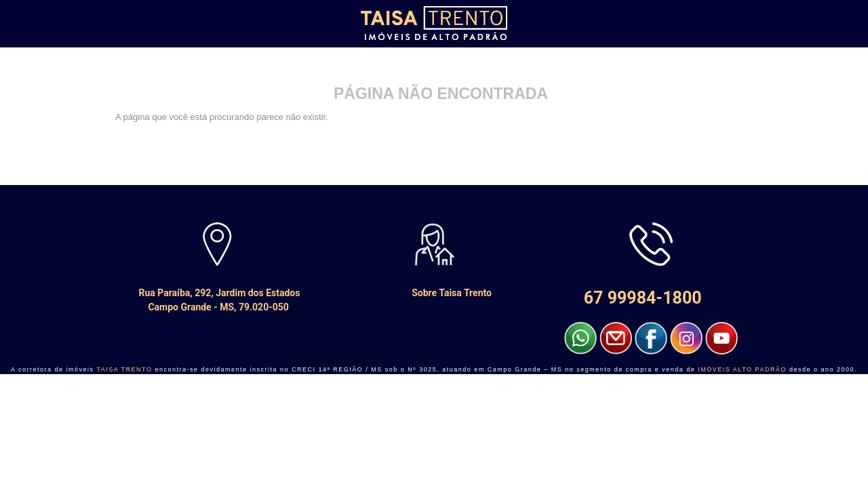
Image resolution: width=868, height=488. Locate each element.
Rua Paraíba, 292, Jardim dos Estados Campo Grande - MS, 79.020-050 (217, 300)
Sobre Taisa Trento (434, 293)
